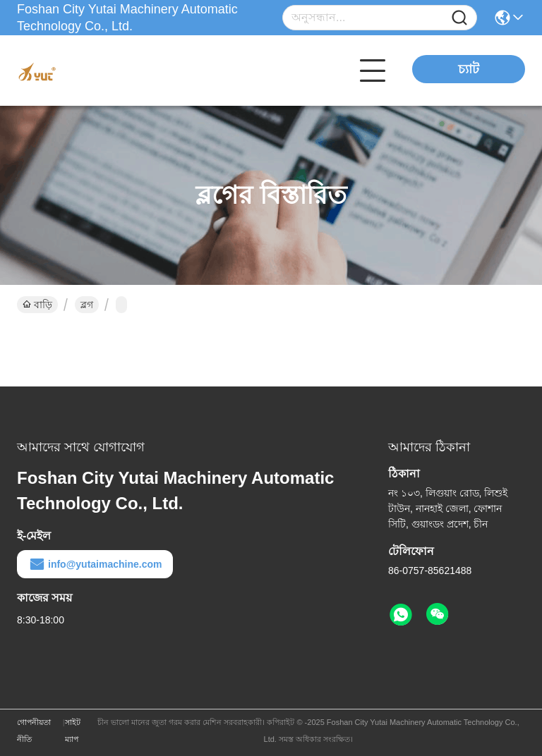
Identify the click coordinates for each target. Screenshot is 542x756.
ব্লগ (87, 305)
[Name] (459, 18)
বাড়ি (37, 305)
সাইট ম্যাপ (73, 731)
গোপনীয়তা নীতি (34, 731)
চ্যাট (469, 69)
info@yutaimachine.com (95, 564)
